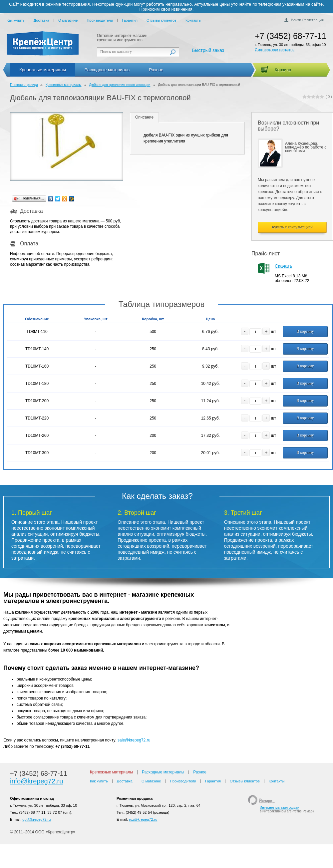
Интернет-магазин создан (280, 808)
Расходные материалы (108, 70)
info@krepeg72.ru (36, 781)
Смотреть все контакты (275, 50)
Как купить (16, 20)
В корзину (305, 331)
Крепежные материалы (43, 70)
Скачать (284, 266)
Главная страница (24, 85)
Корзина (283, 70)
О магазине (68, 20)
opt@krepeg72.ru (36, 819)
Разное (156, 70)
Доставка (41, 20)
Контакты (193, 20)
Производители (100, 20)
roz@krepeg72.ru (143, 819)
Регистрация (313, 20)
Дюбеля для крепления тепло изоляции (120, 85)
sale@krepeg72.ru (134, 740)
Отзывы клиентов (162, 20)
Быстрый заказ (208, 50)
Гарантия (130, 20)
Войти (296, 20)
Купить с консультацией (292, 227)
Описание (144, 117)
